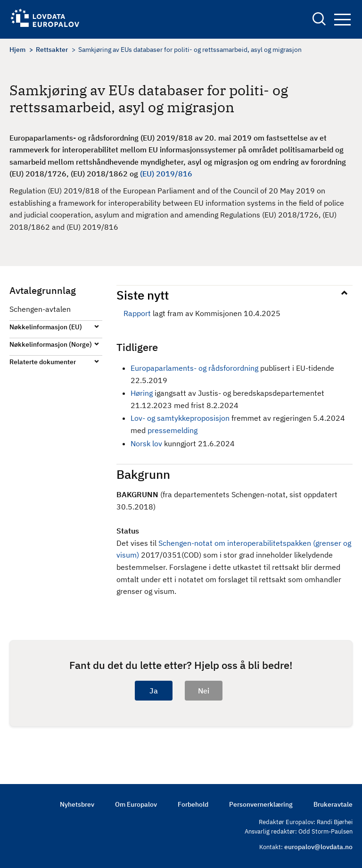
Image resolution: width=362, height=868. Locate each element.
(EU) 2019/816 (166, 174)
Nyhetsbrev (77, 804)
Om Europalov (136, 804)
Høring (142, 393)
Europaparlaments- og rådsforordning (194, 368)
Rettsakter (52, 50)
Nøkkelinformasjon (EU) (46, 327)
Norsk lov (147, 443)
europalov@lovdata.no (318, 847)
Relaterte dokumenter (43, 362)
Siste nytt (143, 295)
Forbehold (193, 804)
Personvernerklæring (261, 804)
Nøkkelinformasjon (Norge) (51, 344)
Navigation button (342, 20)
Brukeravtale (333, 804)
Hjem (17, 50)
